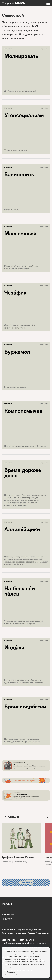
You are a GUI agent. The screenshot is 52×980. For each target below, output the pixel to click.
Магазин (7, 904)
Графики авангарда (20, 862)
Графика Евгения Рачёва (18, 857)
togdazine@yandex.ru (30, 930)
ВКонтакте (8, 914)
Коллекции (6, 862)
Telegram (7, 919)
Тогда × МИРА (14, 3)
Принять (11, 972)
